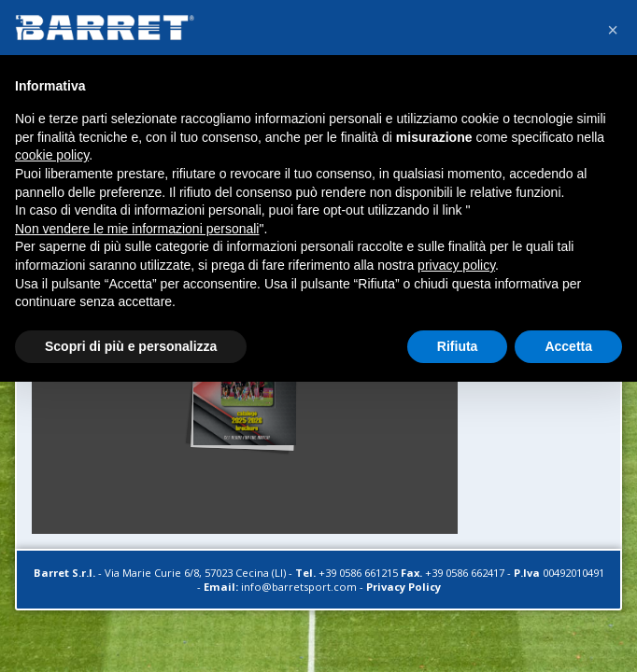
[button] (613, 30)
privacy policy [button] (456, 265)
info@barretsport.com (299, 587)
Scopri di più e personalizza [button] (131, 346)
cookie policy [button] (52, 155)
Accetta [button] (568, 346)
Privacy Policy (403, 587)
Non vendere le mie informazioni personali (137, 229)
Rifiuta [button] (458, 346)
